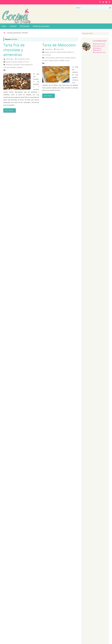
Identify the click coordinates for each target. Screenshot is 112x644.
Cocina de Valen (87, 33)
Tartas (67, 61)
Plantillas (13, 67)
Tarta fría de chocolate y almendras (14, 50)
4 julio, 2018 (60, 49)
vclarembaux (10, 59)
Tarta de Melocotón (59, 45)
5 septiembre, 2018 (23, 59)
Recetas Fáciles (62, 52)
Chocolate (16, 65)
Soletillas (20, 67)
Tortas (49, 55)
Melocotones (60, 58)
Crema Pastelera (50, 58)
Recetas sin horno (23, 62)
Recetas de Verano (11, 62)
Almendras (9, 65)
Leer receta (10, 110)
